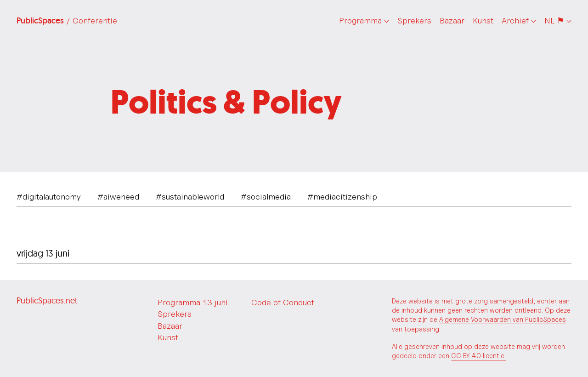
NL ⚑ (554, 20)
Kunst (483, 20)
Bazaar (452, 20)
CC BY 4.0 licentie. (478, 356)
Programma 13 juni (193, 302)
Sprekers (414, 20)
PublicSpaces (67, 21)
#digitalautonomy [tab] (49, 197)
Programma (360, 20)
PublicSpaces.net (47, 300)
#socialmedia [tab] (266, 197)
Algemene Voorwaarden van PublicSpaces (503, 319)
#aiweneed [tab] (118, 197)
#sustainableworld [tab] (190, 197)
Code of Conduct (283, 302)
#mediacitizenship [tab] (342, 197)
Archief (515, 20)
